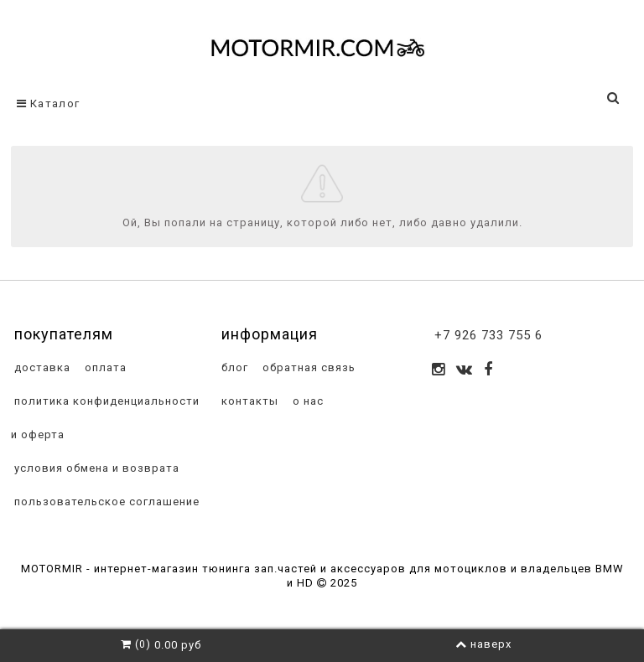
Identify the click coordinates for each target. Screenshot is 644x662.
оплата (104, 367)
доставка (41, 367)
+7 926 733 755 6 (488, 335)
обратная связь (307, 367)
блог (233, 367)
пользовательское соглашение (105, 502)
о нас (306, 401)
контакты (248, 401)
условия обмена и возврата (95, 468)
